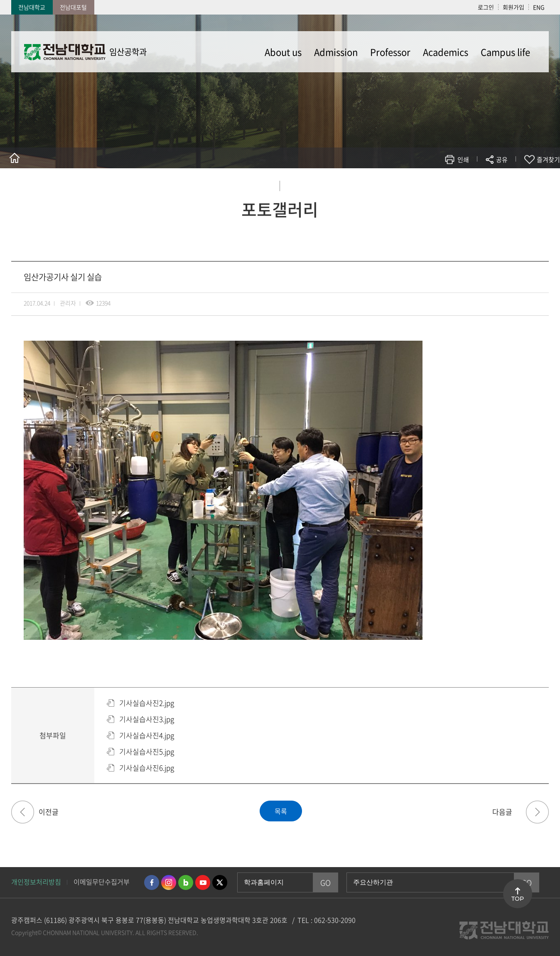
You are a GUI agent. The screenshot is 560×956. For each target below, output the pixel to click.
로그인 (486, 7)
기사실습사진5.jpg (147, 751)
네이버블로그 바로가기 (186, 882)
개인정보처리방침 (36, 882)
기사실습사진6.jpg (147, 768)
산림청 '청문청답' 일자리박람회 (23, 812)
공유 (502, 160)
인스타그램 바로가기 (169, 882)
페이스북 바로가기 (152, 882)
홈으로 (15, 158)
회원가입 (513, 7)
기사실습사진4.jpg (147, 735)
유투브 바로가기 (203, 882)
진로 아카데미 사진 (537, 812)
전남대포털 (73, 7)
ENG (539, 7)
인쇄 (463, 160)
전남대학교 (32, 7)
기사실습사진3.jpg (147, 719)
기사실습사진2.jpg (147, 703)
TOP (518, 899)
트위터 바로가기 (220, 882)
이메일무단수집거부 (102, 882)
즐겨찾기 (548, 160)
